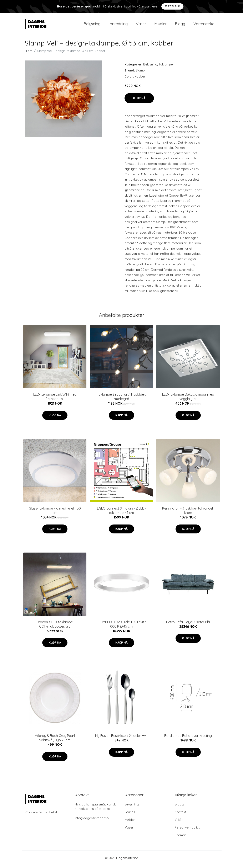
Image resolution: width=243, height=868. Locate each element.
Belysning (92, 25)
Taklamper (166, 67)
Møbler (160, 25)
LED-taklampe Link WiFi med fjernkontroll (55, 400)
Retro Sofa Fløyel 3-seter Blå (188, 625)
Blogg (180, 25)
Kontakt (180, 815)
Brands (130, 815)
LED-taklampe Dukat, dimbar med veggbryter (188, 400)
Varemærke (204, 25)
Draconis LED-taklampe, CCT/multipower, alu (55, 627)
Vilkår (179, 823)
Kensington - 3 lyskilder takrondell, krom (188, 513)
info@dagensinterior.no (92, 821)
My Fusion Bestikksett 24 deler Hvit (121, 739)
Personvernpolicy (187, 830)
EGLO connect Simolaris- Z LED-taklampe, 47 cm (121, 513)
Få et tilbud (172, 6)
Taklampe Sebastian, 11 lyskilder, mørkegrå (121, 400)
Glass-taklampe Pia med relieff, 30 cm (55, 513)
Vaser (141, 25)
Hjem (29, 54)
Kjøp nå (139, 101)
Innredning (118, 25)
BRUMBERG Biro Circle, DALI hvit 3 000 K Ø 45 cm (121, 627)
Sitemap (181, 838)
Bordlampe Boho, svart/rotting (188, 739)
